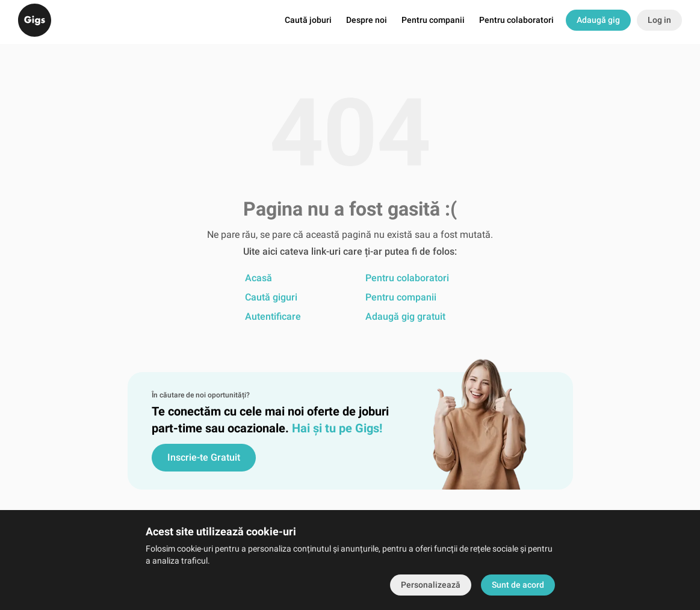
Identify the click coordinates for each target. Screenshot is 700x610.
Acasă (259, 278)
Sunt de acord (518, 585)
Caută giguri (271, 297)
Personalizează (431, 585)
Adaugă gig (598, 21)
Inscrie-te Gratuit (204, 457)
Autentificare (273, 316)
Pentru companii (433, 22)
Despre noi (367, 22)
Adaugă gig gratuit (405, 316)
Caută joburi (308, 22)
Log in (659, 21)
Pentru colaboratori (516, 22)
